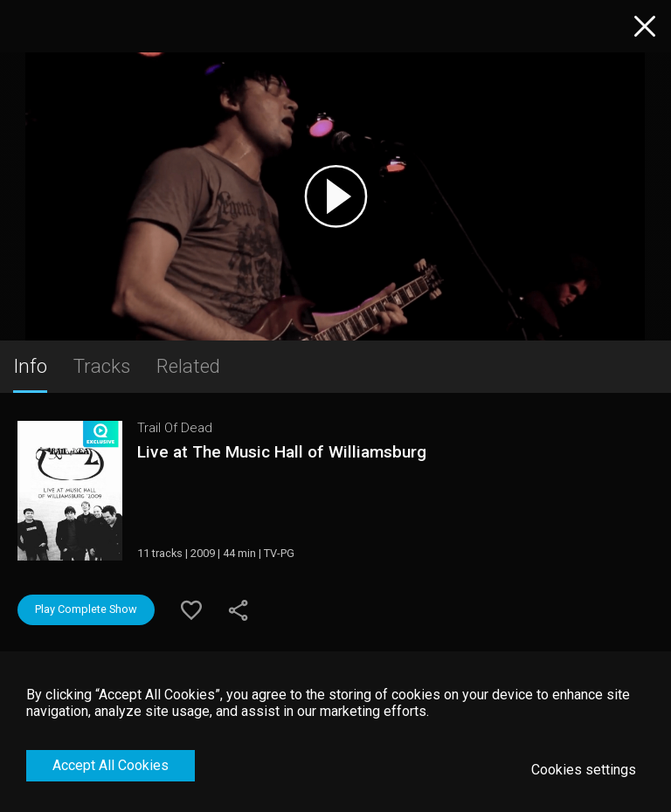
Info (30, 366)
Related (188, 366)
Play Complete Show (86, 609)
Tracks (102, 366)
